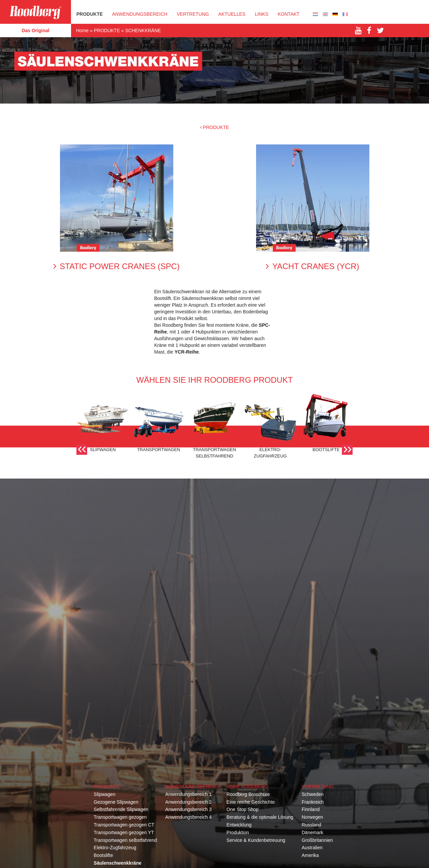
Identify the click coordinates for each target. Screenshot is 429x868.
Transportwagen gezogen (120, 817)
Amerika (310, 855)
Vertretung (318, 787)
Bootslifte (104, 855)
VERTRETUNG (193, 14)
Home (82, 30)
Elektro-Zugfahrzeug (115, 848)
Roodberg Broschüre (248, 794)
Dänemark (313, 832)
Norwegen (312, 817)
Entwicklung (239, 825)
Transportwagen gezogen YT (124, 832)
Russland (311, 825)
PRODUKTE (90, 14)
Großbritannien (317, 840)
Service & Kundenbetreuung (256, 840)
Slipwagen (105, 794)
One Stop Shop (243, 809)
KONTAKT (289, 14)
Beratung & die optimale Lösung (260, 817)
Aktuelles (232, 14)
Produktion (238, 832)
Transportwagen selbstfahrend (126, 840)
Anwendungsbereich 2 (189, 802)
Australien (312, 848)
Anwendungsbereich (140, 14)
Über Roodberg (247, 787)
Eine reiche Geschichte (251, 802)
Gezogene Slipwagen (116, 802)
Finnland (311, 809)
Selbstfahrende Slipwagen (121, 809)
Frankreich (313, 802)
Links (261, 14)
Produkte (107, 787)
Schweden (313, 794)
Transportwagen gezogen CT (124, 825)
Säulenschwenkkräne (118, 863)
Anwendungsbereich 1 (189, 794)
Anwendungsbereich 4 (189, 817)
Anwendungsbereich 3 (189, 809)
